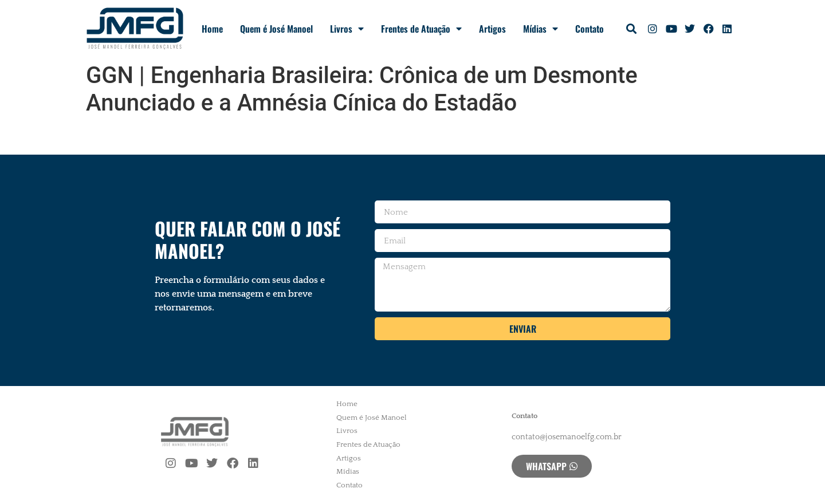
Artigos (492, 29)
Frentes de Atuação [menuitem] (368, 444)
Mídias (541, 29)
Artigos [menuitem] (349, 458)
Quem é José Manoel (276, 29)
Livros (347, 29)
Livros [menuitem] (347, 431)
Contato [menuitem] (349, 485)
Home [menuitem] (347, 404)
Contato (590, 29)
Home (212, 29)
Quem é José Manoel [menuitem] (372, 418)
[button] (632, 29)
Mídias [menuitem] (348, 471)
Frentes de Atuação (421, 29)
